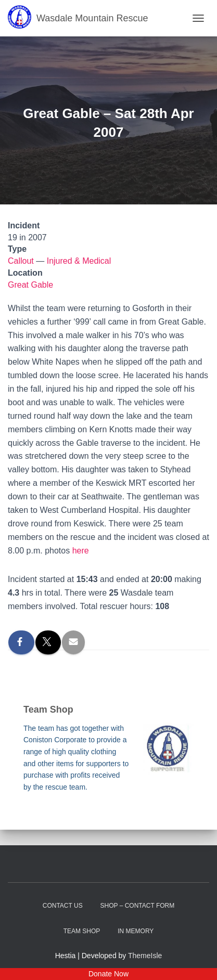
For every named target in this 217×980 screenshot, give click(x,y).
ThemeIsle (145, 956)
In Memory (136, 931)
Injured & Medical (79, 261)
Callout (21, 261)
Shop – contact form (138, 906)
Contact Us (63, 906)
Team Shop (82, 931)
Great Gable (30, 285)
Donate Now (108, 974)
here (81, 551)
